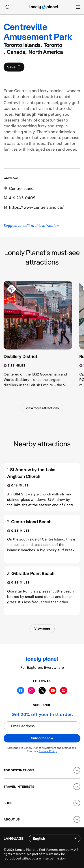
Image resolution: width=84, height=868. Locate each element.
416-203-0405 (22, 198)
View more (42, 629)
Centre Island (21, 188)
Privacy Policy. (48, 751)
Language (14, 838)
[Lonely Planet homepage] (44, 7)
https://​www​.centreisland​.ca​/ (37, 207)
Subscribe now (42, 738)
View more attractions (42, 408)
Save (14, 68)
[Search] (8, 7)
